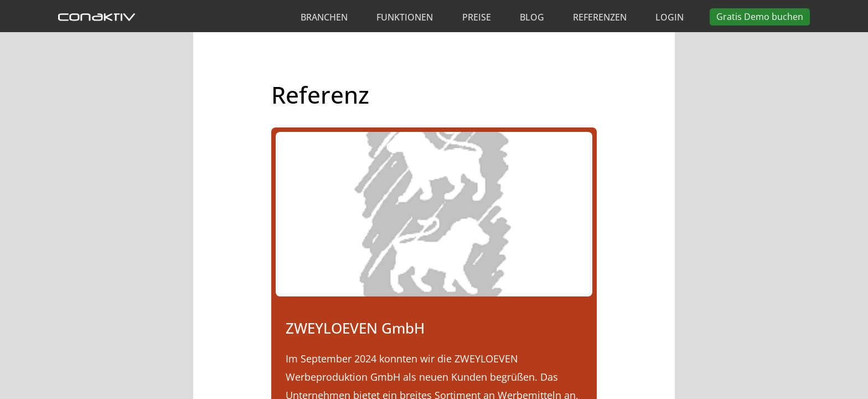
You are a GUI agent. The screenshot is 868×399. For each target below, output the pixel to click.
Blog (532, 17)
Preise (477, 17)
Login (670, 17)
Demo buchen (760, 17)
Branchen (324, 17)
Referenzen (600, 17)
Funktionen (405, 17)
